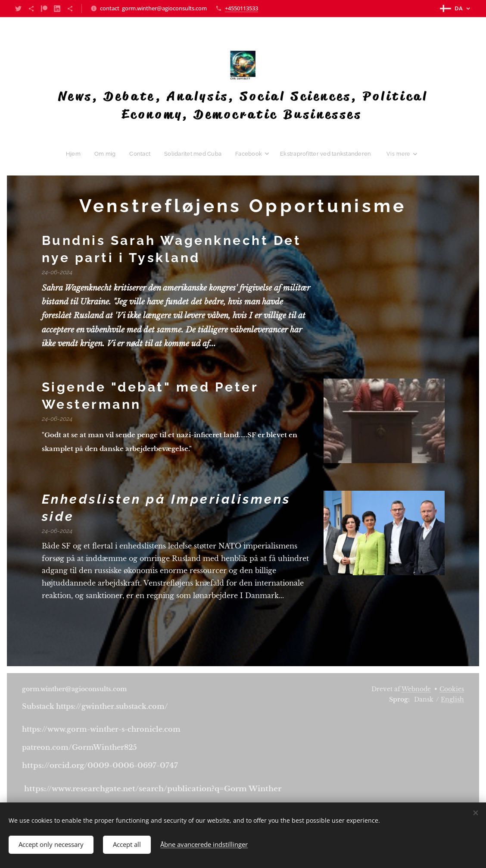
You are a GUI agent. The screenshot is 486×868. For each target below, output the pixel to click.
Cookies (452, 689)
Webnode (416, 689)
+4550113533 (241, 8)
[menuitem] (79, 154)
